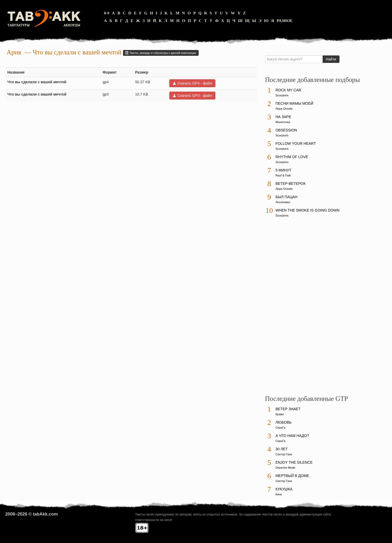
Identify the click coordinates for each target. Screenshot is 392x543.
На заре (283, 117)
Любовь (284, 422)
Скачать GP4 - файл (192, 83)
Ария (14, 52)
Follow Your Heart (296, 143)
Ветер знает (288, 409)
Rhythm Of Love (292, 157)
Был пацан (287, 197)
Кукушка (284, 489)
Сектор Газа (284, 454)
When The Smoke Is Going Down (308, 210)
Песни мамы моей (294, 103)
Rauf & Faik (283, 175)
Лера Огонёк (284, 109)
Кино (279, 494)
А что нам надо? (292, 436)
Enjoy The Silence (294, 462)
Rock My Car (289, 90)
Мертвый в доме (292, 476)
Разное (285, 21)
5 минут (284, 170)
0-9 (107, 13)
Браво (280, 414)
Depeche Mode (285, 468)
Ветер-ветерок (291, 184)
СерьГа (281, 428)
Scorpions (282, 95)
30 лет (282, 449)
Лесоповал (283, 202)
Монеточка (283, 122)
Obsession (286, 130)
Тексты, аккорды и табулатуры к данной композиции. (161, 53)
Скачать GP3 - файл (192, 96)
